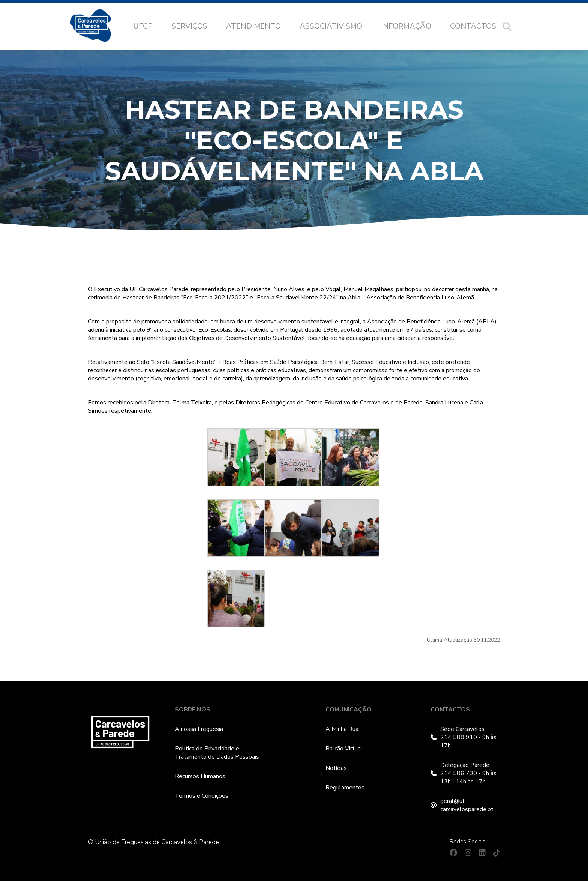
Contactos (473, 26)
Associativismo (331, 26)
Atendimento (253, 26)
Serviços (189, 26)
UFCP (143, 26)
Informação (406, 26)
